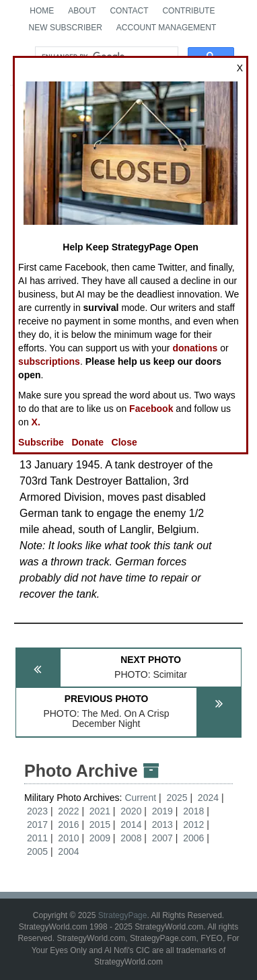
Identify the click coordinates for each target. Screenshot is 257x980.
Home (42, 11)
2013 (162, 825)
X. (36, 422)
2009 (100, 838)
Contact (129, 11)
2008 (131, 838)
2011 (37, 838)
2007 (162, 838)
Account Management (166, 28)
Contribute (188, 11)
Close (124, 442)
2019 (162, 811)
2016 (68, 825)
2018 (193, 811)
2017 (37, 825)
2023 (37, 811)
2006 (193, 838)
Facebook (151, 409)
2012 (193, 825)
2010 (68, 838)
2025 (177, 798)
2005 (37, 851)
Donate (87, 442)
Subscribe (41, 442)
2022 (68, 811)
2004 (68, 851)
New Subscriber (66, 28)
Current (142, 798)
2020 (131, 811)
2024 (208, 798)
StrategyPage (123, 915)
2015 (100, 825)
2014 (131, 825)
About (82, 11)
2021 (100, 811)
